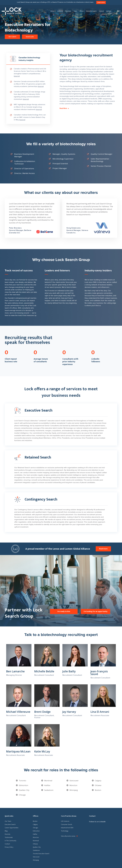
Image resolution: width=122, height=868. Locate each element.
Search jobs (30, 37)
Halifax (47, 785)
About (52, 11)
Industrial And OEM (67, 828)
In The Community (10, 841)
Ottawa (98, 785)
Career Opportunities (12, 828)
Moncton (73, 785)
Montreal (48, 781)
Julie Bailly (69, 671)
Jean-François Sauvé (99, 673)
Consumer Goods (67, 824)
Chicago (22, 795)
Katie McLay (42, 751)
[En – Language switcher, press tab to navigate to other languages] (118, 11)
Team (75, 11)
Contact (109, 11)
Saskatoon (49, 790)
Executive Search (91, 11)
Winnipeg (74, 790)
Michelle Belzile (44, 671)
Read (64, 108)
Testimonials (9, 837)
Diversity (7, 834)
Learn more (101, 2)
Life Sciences (65, 821)
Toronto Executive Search (41, 854)
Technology (65, 831)
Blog (6, 831)
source (17, 76)
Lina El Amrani (100, 712)
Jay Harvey (69, 712)
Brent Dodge (42, 712)
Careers (101, 11)
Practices (68, 11)
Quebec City (24, 790)
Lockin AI (60, 11)
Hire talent (12, 37)
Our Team (8, 821)
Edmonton (23, 785)
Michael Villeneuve (18, 712)
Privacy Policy (9, 847)
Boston (98, 790)
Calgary (98, 781)
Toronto (22, 781)
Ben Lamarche (15, 671)
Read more (103, 549)
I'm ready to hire (64, 611)
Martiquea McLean (18, 751)
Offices (81, 11)
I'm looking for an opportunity (96, 611)
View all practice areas (68, 836)
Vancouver (74, 781)
